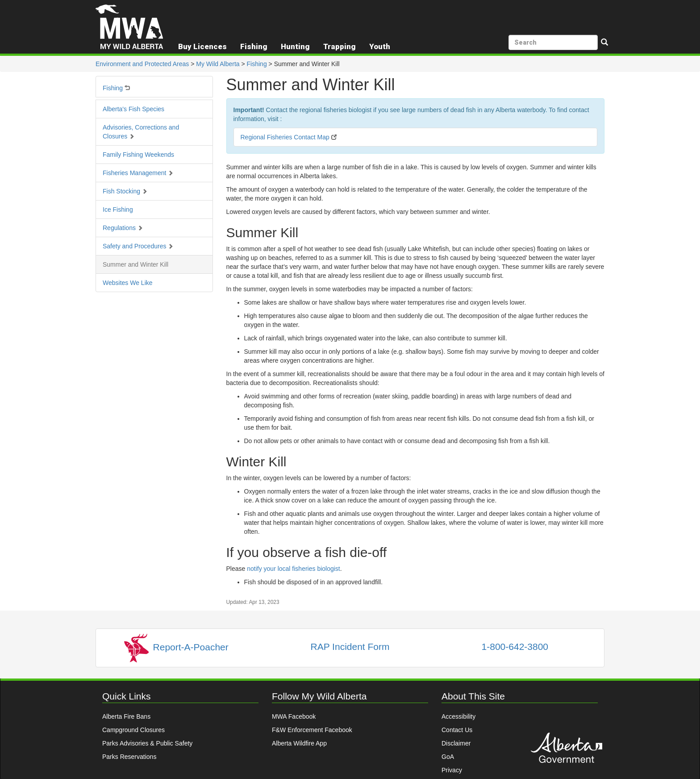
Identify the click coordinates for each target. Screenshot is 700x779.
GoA (448, 757)
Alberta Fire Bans (126, 716)
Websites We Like (128, 283)
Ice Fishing (118, 209)
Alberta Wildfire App (299, 743)
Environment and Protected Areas (142, 64)
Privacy (452, 770)
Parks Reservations (129, 757)
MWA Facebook (294, 716)
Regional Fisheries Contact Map (289, 137)
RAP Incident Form (350, 647)
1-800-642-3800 (515, 647)
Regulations (123, 228)
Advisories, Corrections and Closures (141, 132)
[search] (553, 42)
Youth (380, 46)
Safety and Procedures (138, 246)
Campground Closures (133, 730)
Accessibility (458, 716)
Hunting (295, 46)
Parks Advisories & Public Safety (147, 743)
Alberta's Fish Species (133, 109)
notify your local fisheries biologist (294, 569)
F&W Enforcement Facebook (312, 730)
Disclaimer (456, 743)
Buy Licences (202, 46)
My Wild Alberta (218, 64)
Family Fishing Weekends (138, 155)
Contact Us (457, 730)
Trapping (340, 46)
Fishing (257, 64)
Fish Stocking (125, 191)
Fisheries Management (138, 173)
